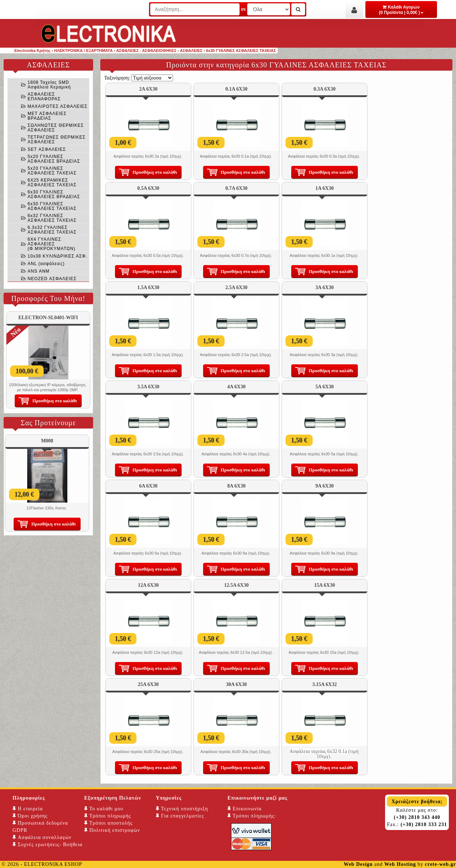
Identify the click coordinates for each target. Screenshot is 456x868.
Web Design (358, 864)
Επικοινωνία (244, 809)
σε (243, 9)
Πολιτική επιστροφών (112, 830)
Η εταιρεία (28, 809)
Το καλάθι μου (104, 809)
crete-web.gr (440, 864)
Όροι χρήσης (30, 816)
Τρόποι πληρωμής (108, 816)
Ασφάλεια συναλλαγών (42, 837)
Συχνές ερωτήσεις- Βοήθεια (47, 845)
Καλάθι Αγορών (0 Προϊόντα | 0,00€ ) (401, 10)
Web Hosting (400, 864)
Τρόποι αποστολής (108, 823)
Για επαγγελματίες (180, 816)
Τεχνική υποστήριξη (182, 809)
